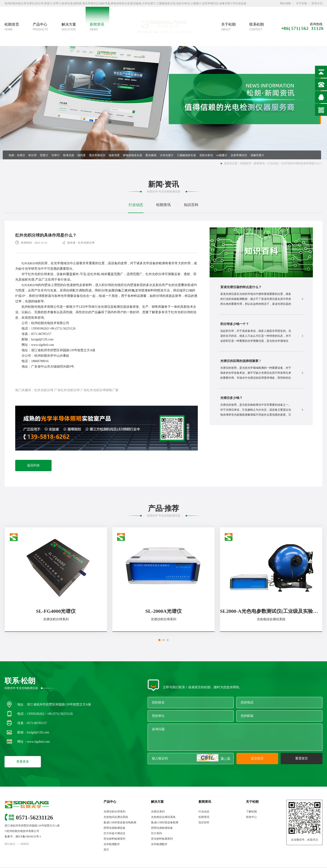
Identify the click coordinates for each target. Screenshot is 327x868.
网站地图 (285, 3)
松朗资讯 (163, 205)
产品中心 (110, 802)
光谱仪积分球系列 (114, 812)
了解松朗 (251, 812)
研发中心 (251, 817)
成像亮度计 (257, 155)
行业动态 (273, 163)
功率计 (56, 155)
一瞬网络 (24, 844)
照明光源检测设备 (114, 828)
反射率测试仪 (239, 155)
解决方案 (157, 802)
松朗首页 (246, 163)
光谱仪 (21, 155)
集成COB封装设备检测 (165, 822)
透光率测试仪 (97, 155)
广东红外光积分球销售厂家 (99, 390)
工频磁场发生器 (186, 155)
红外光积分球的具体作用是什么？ (302, 163)
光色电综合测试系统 (116, 817)
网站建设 (10, 844)
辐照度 (82, 155)
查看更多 (23, 762)
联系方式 (317, 3)
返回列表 (33, 465)
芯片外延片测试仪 (114, 833)
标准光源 (69, 155)
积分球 (32, 155)
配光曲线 (151, 155)
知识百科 (191, 205)
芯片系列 (156, 833)
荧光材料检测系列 (114, 839)
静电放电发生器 (133, 155)
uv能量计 (222, 155)
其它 (106, 850)
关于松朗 (301, 3)
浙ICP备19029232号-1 (28, 836)
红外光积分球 (30, 263)
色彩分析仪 (206, 155)
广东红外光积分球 (67, 390)
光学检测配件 (112, 844)
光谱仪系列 (158, 812)
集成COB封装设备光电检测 (120, 822)
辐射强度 (114, 155)
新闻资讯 (259, 163)
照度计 (44, 155)
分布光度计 (167, 155)
